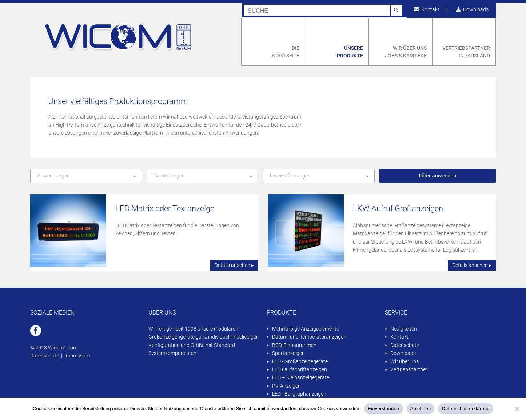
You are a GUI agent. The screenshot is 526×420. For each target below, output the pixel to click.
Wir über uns (405, 362)
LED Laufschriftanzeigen (300, 370)
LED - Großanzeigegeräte (300, 362)
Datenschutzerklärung (465, 409)
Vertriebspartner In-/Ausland (466, 52)
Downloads (472, 10)
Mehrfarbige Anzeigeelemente (306, 329)
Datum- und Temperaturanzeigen (309, 337)
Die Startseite (286, 52)
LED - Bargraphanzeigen (299, 394)
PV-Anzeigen (286, 386)
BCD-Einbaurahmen (294, 345)
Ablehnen (421, 409)
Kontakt (427, 10)
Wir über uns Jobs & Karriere (406, 52)
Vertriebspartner (409, 370)
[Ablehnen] (517, 409)
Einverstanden (383, 409)
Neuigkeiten (404, 329)
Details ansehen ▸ (234, 265)
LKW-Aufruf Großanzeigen (398, 208)
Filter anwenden (438, 176)
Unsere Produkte (350, 52)
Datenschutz (45, 356)
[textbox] (86, 176)
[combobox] (86, 176)
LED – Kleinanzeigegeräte (301, 378)
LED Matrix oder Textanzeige (165, 208)
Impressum (77, 356)
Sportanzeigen (288, 353)
